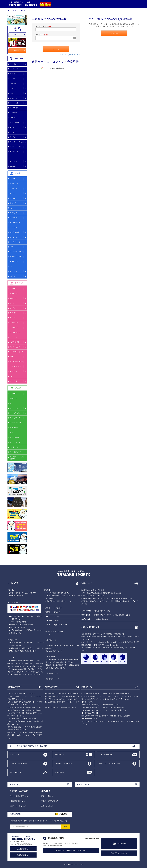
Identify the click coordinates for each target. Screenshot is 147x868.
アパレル (13, 166)
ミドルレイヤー (15, 108)
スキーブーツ (14, 74)
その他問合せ (59, 772)
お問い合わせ (121, 844)
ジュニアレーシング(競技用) (16, 458)
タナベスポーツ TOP (16, 10)
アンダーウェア (15, 127)
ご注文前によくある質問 (18, 763)
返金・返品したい (48, 806)
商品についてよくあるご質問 (110, 763)
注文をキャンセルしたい (18, 806)
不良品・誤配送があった (50, 801)
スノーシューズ (15, 442)
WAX (12, 247)
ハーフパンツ (14, 118)
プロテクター (14, 98)
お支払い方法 (14, 754)
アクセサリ (13, 161)
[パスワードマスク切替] (74, 38)
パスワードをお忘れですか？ (70, 55)
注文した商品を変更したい (19, 796)
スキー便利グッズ (16, 452)
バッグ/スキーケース (17, 132)
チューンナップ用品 (16, 142)
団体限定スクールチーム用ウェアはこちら (71, 850)
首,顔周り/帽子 (15, 122)
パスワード (42, 35)
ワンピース (13, 113)
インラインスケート (16, 147)
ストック (13, 79)
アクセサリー (14, 271)
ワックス (13, 137)
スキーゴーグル (15, 413)
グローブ (13, 88)
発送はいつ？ (59, 754)
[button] (56, 68)
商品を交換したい (48, 796)
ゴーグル (13, 83)
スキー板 (13, 64)
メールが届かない (106, 754)
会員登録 (17, 51)
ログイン (17, 35)
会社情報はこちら (23, 849)
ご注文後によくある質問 (63, 763)
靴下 (11, 433)
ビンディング (14, 69)
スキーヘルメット (16, 423)
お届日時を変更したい (17, 801)
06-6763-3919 (56, 838)
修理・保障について (17, 772)
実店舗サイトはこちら (119, 853)
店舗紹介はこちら (23, 855)
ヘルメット (13, 93)
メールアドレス (43, 26)
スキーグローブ (15, 418)
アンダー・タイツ (16, 428)
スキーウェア (14, 103)
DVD (11, 157)
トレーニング (14, 152)
